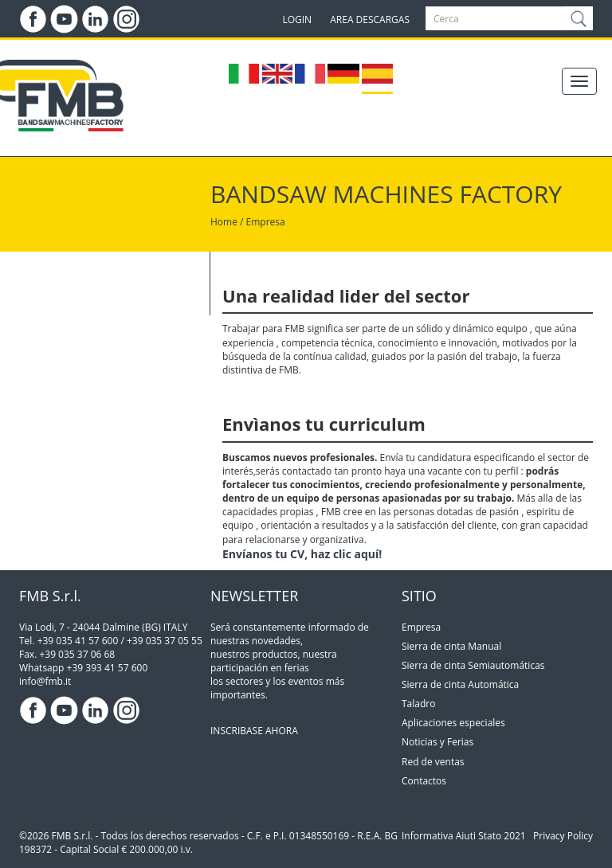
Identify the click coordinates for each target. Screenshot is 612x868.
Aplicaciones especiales (453, 723)
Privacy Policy (563, 836)
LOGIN (297, 20)
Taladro (418, 704)
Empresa (421, 627)
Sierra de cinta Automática (460, 684)
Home (224, 222)
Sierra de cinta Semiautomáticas (473, 665)
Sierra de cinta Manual (451, 646)
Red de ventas (433, 762)
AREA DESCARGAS (370, 20)
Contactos (424, 781)
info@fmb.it (45, 681)
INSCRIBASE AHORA (254, 731)
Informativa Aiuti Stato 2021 (464, 836)
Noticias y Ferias (437, 742)
